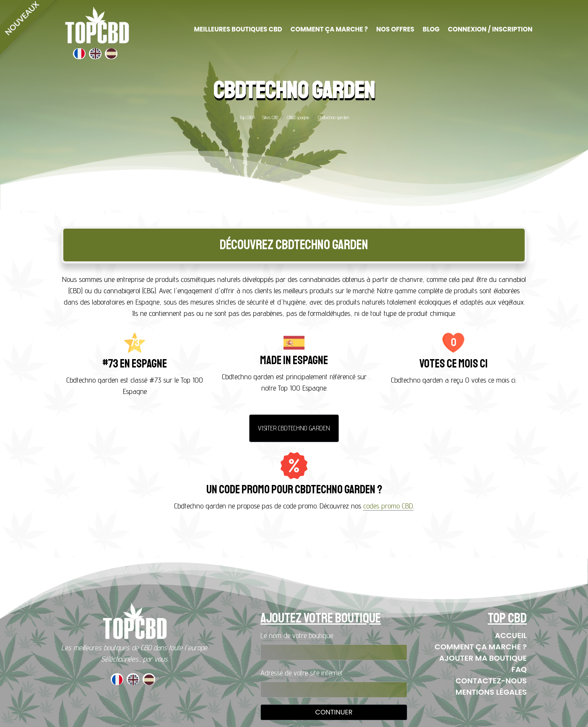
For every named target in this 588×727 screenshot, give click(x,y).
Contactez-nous (491, 681)
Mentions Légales (491, 692)
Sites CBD (270, 117)
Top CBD (246, 117)
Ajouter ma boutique (483, 658)
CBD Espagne (298, 117)
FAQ (519, 669)
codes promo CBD (388, 506)
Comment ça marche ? (481, 647)
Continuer (334, 712)
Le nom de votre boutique (297, 635)
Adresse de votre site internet (302, 673)
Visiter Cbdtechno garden (294, 428)
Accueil (511, 635)
